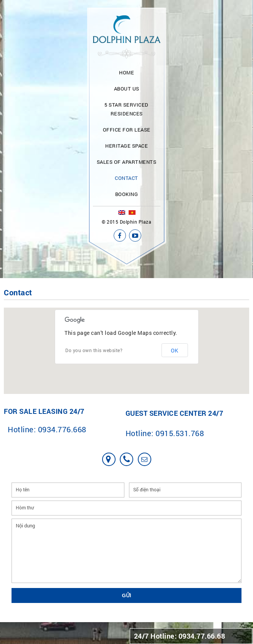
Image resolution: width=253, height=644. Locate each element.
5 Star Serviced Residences (126, 109)
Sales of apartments (127, 162)
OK (174, 350)
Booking (127, 194)
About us (127, 89)
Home (126, 72)
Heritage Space (126, 146)
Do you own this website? (94, 350)
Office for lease (127, 130)
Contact (126, 178)
